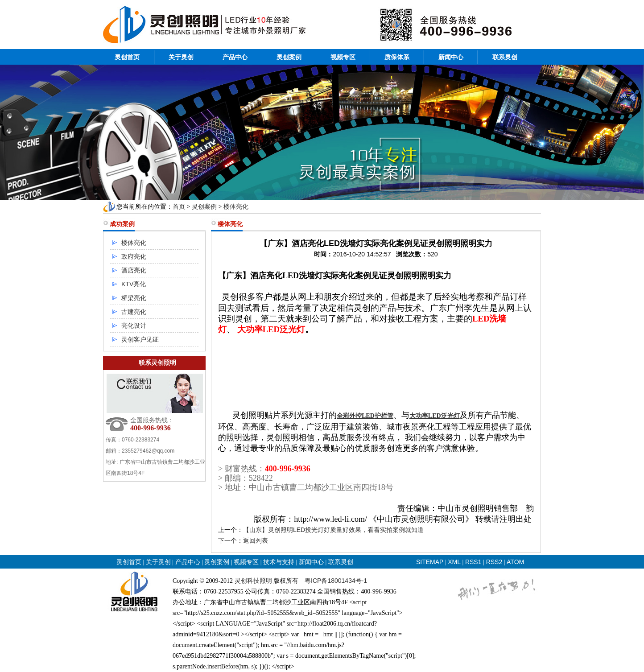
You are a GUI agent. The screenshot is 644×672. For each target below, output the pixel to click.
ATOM (515, 562)
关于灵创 (181, 57)
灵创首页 (127, 57)
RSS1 (474, 562)
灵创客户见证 (140, 339)
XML (454, 562)
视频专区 (343, 57)
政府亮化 (134, 256)
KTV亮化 (134, 284)
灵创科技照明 (253, 581)
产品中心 (235, 57)
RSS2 (494, 562)
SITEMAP (430, 562)
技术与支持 (279, 562)
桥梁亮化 (134, 298)
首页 (179, 206)
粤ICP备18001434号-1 (336, 581)
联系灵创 (505, 57)
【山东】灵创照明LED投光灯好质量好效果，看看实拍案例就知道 (333, 530)
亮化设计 (134, 326)
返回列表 (256, 540)
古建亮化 (134, 312)
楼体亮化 (236, 206)
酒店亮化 (134, 270)
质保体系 (397, 57)
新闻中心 (451, 57)
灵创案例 (289, 57)
